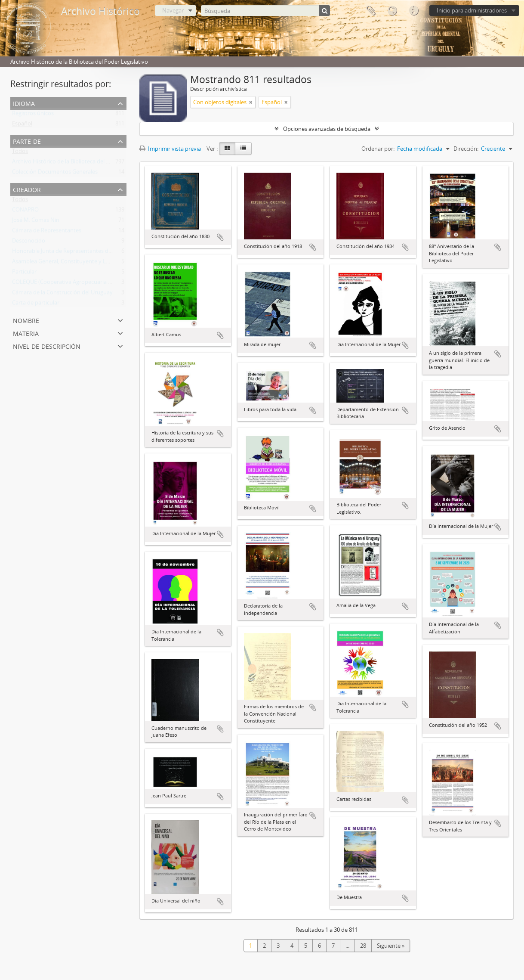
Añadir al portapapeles (220, 237)
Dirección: (466, 149)
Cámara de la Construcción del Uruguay (62, 294)
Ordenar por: (378, 149)
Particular (24, 273)
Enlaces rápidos (413, 11)
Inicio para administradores (472, 10)
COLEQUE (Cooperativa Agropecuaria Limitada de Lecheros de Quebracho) (107, 284)
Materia (26, 333)
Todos (20, 153)
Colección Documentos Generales (55, 174)
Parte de (27, 141)
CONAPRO (25, 211)
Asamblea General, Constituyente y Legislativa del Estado (85, 263)
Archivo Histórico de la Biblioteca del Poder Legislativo (81, 163)
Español (22, 125)
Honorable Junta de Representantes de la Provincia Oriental (88, 253)
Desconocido (29, 242)
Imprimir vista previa (170, 149)
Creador (27, 189)
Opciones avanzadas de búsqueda (327, 129)
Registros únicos (33, 115)
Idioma (392, 11)
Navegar (173, 10)
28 (363, 946)
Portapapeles (370, 11)
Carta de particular (36, 304)
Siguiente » (391, 946)
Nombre (26, 320)
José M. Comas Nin (36, 222)
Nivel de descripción (47, 346)
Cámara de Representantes (47, 232)
